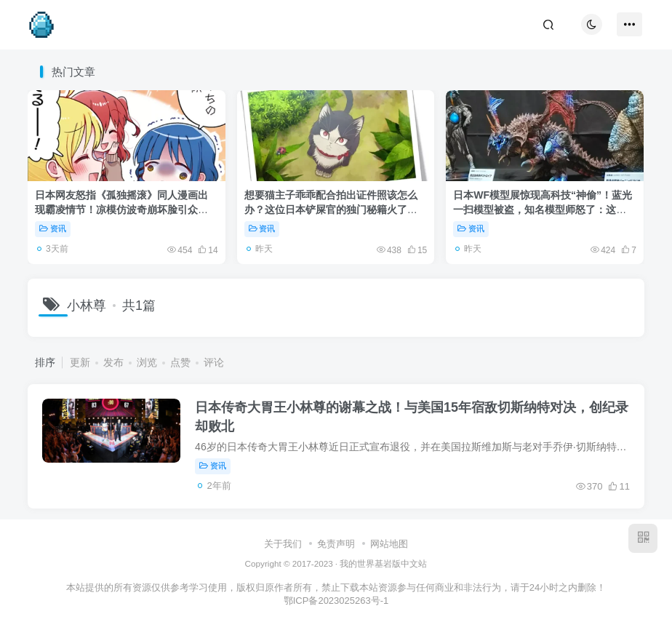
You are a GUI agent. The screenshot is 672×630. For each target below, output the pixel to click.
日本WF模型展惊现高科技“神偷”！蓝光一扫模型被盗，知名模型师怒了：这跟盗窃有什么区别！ (543, 209)
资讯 (53, 228)
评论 (214, 362)
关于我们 (283, 544)
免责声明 (336, 544)
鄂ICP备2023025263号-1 (336, 601)
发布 (113, 362)
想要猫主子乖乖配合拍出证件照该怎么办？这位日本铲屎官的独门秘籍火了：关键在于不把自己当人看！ (331, 209)
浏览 (147, 362)
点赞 (180, 362)
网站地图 (389, 544)
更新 (80, 362)
